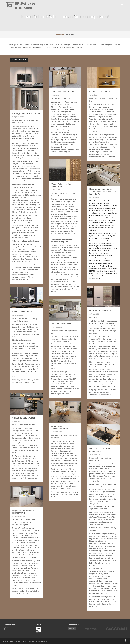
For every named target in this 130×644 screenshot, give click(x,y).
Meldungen (60, 34)
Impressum (31, 641)
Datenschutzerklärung (42, 641)
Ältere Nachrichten (19, 60)
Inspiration (70, 34)
